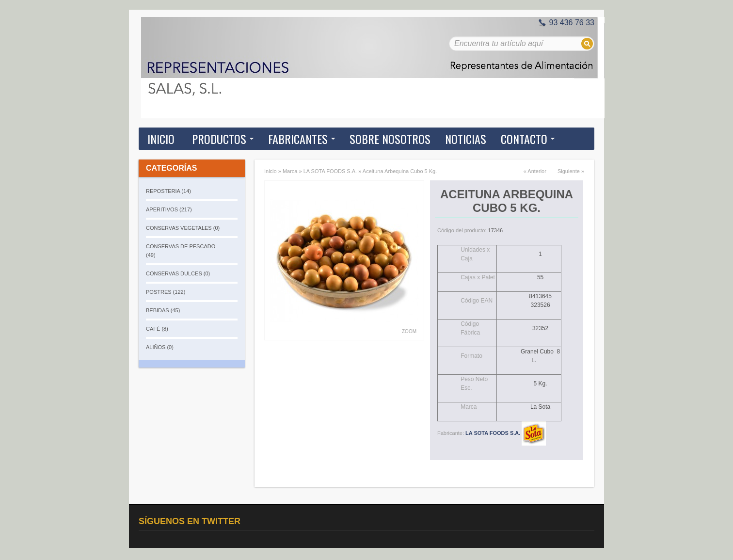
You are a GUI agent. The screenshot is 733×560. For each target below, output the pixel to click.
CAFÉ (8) (157, 329)
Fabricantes (298, 139)
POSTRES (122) (166, 292)
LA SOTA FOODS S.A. (330, 171)
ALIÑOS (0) (160, 347)
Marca (290, 171)
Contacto (524, 139)
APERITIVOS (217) (169, 209)
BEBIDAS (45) (163, 310)
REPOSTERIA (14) (168, 191)
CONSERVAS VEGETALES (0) (183, 228)
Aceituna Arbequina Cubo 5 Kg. (400, 171)
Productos (219, 139)
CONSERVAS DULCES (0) (178, 273)
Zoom (409, 331)
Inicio (161, 139)
